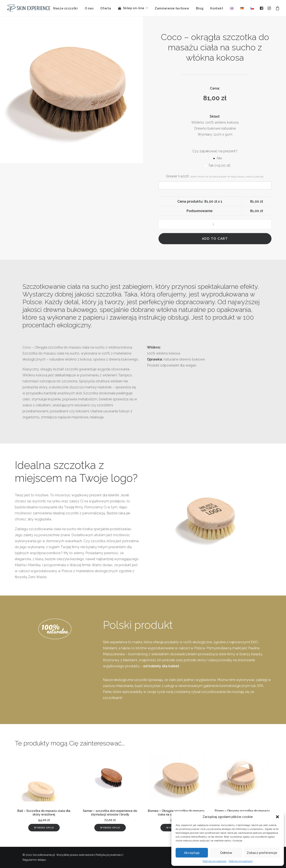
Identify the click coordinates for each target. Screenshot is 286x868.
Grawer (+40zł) (215, 176)
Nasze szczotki (66, 8)
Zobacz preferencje (262, 853)
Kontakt (217, 8)
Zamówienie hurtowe (172, 8)
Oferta (106, 8)
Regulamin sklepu (34, 860)
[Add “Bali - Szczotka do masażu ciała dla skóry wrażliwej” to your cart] (44, 828)
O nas (89, 8)
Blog (200, 8)
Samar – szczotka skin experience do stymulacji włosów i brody (110, 813)
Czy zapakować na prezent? (215, 151)
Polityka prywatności (215, 861)
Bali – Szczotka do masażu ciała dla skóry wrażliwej (44, 813)
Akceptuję (192, 853)
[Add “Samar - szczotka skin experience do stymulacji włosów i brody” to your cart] (110, 828)
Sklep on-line (135, 8)
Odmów (226, 853)
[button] (277, 817)
